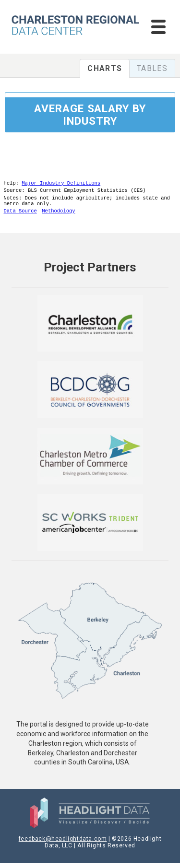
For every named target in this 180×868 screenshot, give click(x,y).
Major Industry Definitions (61, 184)
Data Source (20, 215)
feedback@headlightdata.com (63, 844)
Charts (105, 68)
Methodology (58, 215)
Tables (152, 68)
